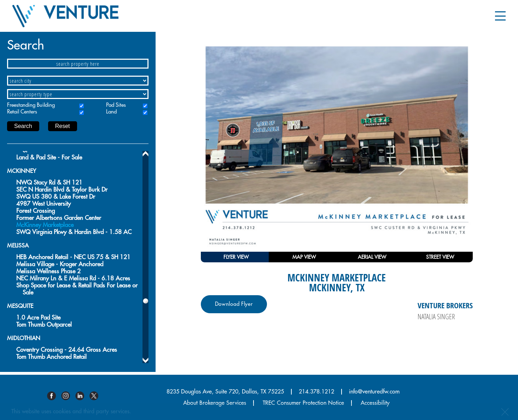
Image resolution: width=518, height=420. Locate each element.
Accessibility (375, 403)
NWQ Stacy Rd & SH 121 (49, 183)
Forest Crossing (36, 211)
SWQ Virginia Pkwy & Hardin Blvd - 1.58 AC (74, 232)
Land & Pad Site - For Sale (49, 157)
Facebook (54, 396)
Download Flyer (234, 304)
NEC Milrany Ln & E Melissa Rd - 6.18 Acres (73, 278)
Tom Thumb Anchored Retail (51, 357)
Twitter (97, 396)
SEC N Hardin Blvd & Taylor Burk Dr (62, 190)
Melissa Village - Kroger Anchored (60, 264)
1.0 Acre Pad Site (38, 318)
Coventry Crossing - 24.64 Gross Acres (67, 350)
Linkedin (82, 396)
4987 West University (43, 204)
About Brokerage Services (215, 403)
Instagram (68, 396)
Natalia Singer (436, 316)
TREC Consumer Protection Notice (303, 403)
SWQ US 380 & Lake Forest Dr (56, 197)
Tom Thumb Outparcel (44, 325)
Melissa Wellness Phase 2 (48, 271)
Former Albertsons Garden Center (59, 218)
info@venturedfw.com (374, 392)
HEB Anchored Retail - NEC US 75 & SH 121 (73, 257)
